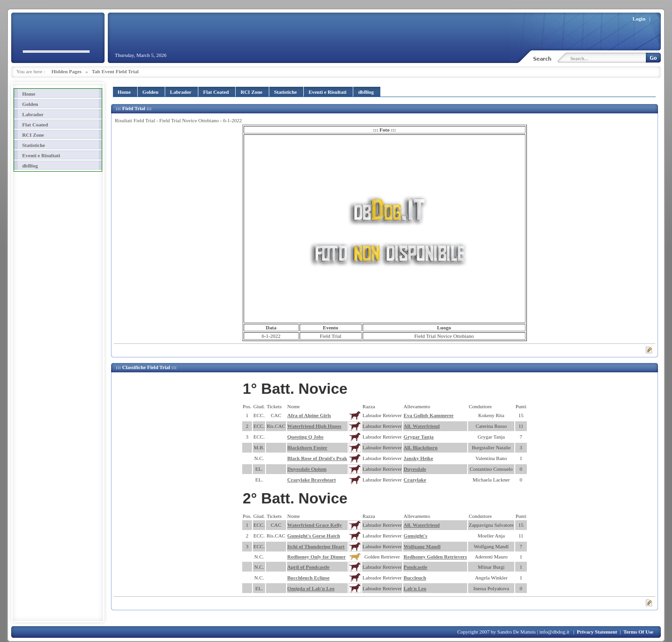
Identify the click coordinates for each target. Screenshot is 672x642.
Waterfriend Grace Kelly (315, 525)
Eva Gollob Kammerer (429, 415)
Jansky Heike (418, 458)
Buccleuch (415, 578)
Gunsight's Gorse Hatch (314, 536)
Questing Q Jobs (306, 437)
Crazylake (415, 480)
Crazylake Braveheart (312, 480)
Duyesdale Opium (307, 469)
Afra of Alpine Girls (309, 415)
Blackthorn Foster (308, 447)
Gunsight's (416, 536)
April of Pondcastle (308, 567)
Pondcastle (416, 567)
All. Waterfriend (422, 426)
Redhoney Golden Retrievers (435, 557)
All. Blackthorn (421, 447)
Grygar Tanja (419, 437)
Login (639, 19)
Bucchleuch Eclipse (309, 578)
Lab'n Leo (415, 588)
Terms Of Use (638, 632)
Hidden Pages (66, 71)
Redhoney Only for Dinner (317, 557)
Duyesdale (415, 469)
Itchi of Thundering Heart (316, 546)
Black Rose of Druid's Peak (317, 458)
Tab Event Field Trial (115, 71)
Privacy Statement (597, 632)
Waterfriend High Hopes (315, 426)
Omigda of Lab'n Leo (311, 588)
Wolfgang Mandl (422, 546)
